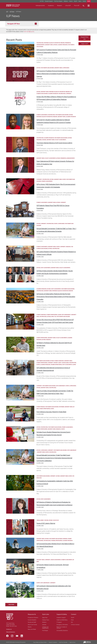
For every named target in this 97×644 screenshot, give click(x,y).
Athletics (44, 622)
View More (11, 605)
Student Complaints (53, 642)
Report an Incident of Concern (62, 628)
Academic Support (61, 618)
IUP (7, 12)
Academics (51, 6)
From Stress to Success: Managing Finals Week (51, 412)
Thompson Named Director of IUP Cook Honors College (54, 143)
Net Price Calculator (63, 642)
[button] (89, 6)
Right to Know (72, 642)
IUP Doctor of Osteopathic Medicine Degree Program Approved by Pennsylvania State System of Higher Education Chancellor (56, 297)
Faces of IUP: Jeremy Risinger (46, 523)
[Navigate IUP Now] (22, 24)
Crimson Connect (75, 625)
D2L (72, 622)
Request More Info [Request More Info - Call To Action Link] (84, 38)
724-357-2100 (13, 626)
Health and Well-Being (62, 620)
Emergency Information (62, 625)
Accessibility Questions (62, 631)
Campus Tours (46, 620)
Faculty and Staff (32, 622)
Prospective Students (33, 618)
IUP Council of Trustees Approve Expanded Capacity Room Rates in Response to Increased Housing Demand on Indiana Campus (56, 74)
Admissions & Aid (40, 6)
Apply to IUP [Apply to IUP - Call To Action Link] (84, 44)
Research (60, 6)
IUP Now (12, 12)
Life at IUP (68, 6)
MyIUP (73, 618)
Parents (30, 627)
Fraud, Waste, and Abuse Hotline (40, 642)
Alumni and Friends (32, 625)
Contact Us (9, 629)
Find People (45, 631)
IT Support (59, 622)
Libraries (44, 625)
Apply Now (45, 618)
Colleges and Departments (45, 628)
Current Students (32, 620)
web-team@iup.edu (29, 32)
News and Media (32, 629)
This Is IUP (77, 6)
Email (72, 620)
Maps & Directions (11, 632)
